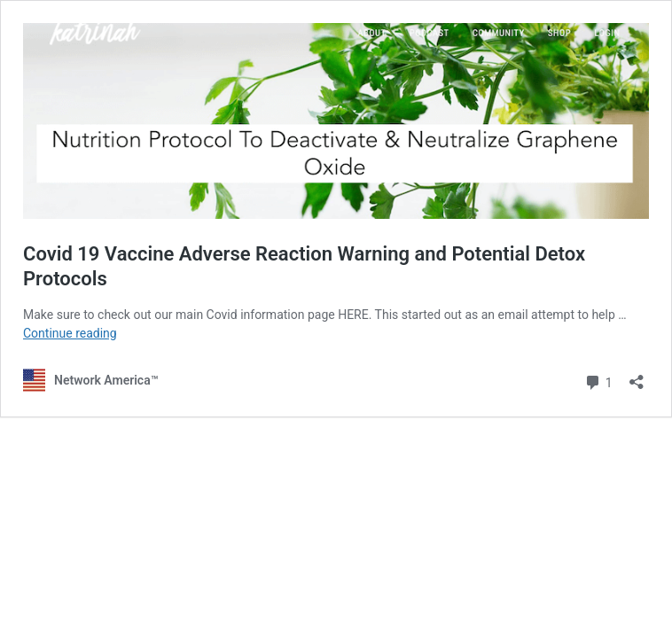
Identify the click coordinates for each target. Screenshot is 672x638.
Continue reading (70, 333)
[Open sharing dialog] (637, 376)
